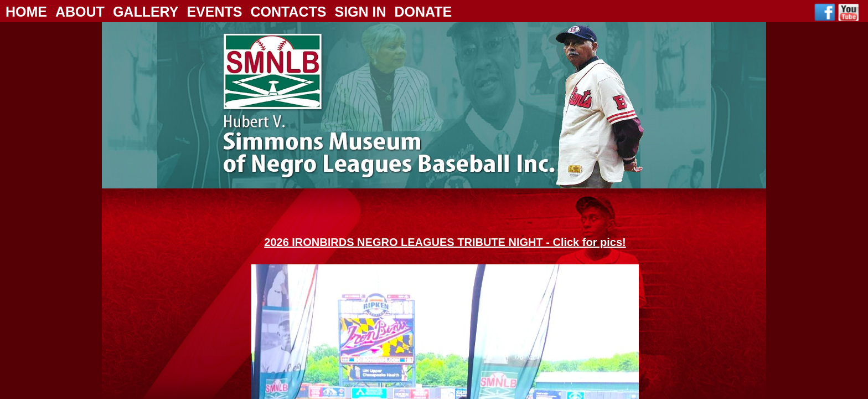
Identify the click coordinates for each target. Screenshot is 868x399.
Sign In (360, 12)
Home (26, 12)
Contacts (288, 12)
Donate (423, 12)
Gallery (146, 12)
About (80, 12)
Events (214, 12)
